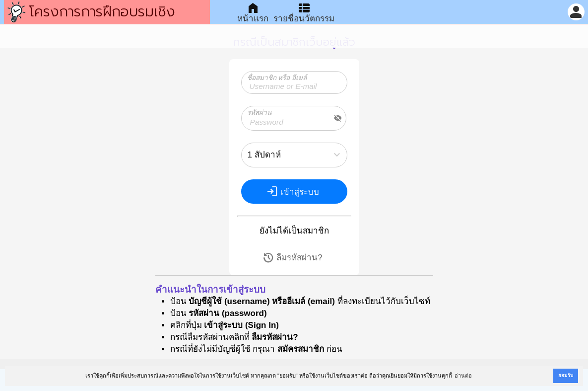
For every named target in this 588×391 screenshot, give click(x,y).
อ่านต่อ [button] (463, 376)
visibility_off (338, 118)
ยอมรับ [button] (566, 375)
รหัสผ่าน (259, 113)
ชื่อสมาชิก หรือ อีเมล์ (277, 78)
